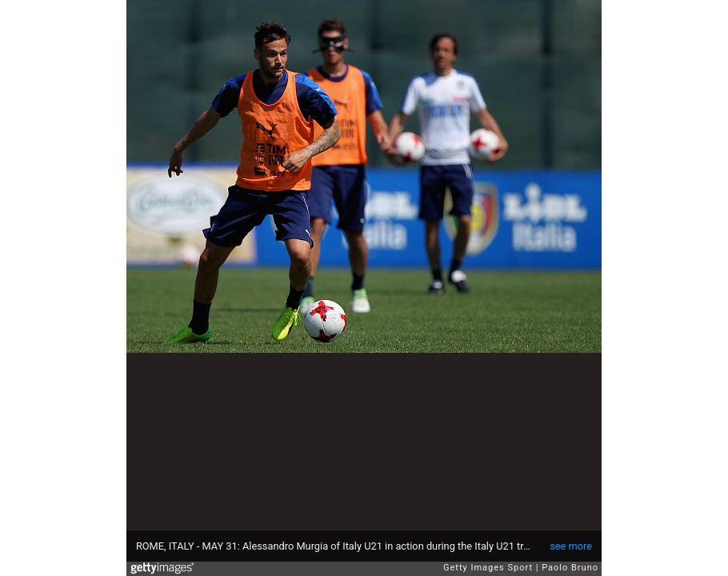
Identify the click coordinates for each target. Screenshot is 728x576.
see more (571, 546)
